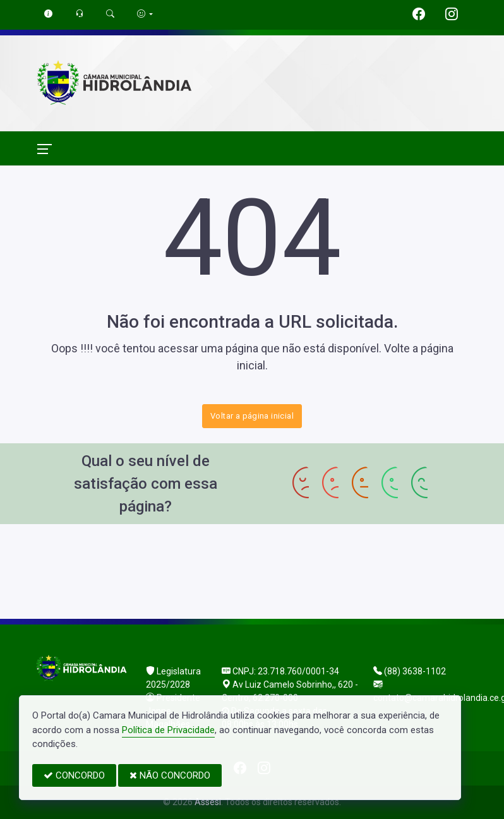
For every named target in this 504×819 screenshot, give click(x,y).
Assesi (208, 802)
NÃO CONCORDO (170, 775)
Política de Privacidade (168, 730)
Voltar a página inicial (252, 416)
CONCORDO (74, 775)
